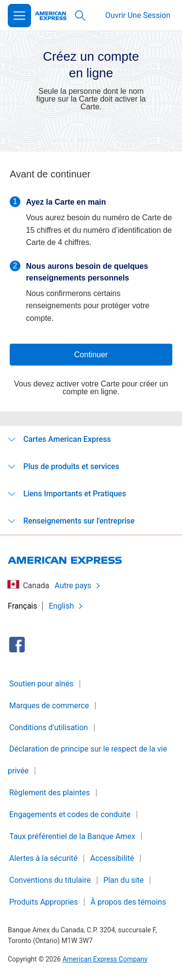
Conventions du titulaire (50, 880)
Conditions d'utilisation (49, 727)
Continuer (91, 355)
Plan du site (124, 880)
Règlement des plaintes (50, 793)
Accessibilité (112, 858)
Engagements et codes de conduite (70, 814)
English (66, 606)
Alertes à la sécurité (43, 858)
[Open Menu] (19, 16)
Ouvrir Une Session (138, 15)
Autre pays (78, 586)
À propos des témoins (129, 902)
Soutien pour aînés (41, 684)
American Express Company (105, 959)
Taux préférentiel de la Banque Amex (72, 836)
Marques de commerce (49, 706)
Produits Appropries (44, 902)
